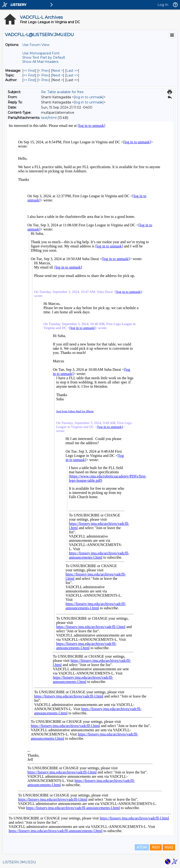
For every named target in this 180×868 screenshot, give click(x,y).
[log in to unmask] (89, 97)
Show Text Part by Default (44, 57)
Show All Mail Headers (40, 62)
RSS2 (169, 847)
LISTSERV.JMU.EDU (19, 862)
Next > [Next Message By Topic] (58, 75)
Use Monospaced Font (41, 53)
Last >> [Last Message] (72, 71)
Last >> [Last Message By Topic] (72, 75)
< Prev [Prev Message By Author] (44, 80)
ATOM (142, 847)
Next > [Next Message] (58, 71)
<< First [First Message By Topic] (29, 75)
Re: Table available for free (62, 92)
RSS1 (156, 847)
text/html (49, 118)
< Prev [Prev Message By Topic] (44, 75)
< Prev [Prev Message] (44, 71)
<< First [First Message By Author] (29, 80)
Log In (163, 5)
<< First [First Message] (29, 71)
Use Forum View (36, 45)
